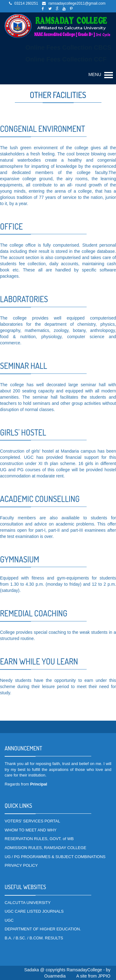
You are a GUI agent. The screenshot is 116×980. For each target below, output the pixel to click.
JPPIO (104, 976)
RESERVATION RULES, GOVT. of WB (39, 839)
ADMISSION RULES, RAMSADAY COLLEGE (45, 848)
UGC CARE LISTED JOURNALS (34, 911)
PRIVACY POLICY (21, 865)
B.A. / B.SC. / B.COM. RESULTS (34, 938)
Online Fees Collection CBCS (68, 47)
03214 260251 (26, 3)
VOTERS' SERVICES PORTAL (32, 821)
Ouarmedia (55, 976)
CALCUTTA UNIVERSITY (28, 903)
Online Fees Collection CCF (66, 59)
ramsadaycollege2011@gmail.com (77, 3)
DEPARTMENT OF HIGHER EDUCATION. (43, 929)
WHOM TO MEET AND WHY (31, 830)
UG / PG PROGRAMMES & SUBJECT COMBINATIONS (55, 857)
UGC (9, 920)
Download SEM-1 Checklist (65, 35)
